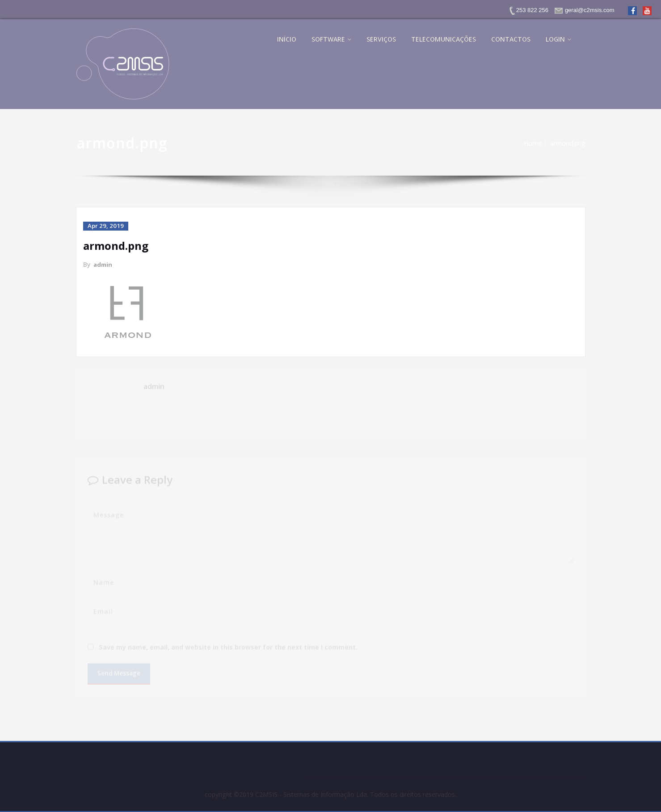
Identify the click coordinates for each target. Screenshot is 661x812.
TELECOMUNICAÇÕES (444, 39)
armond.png (570, 143)
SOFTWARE (331, 39)
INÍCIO (287, 39)
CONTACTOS (511, 39)
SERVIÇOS (381, 39)
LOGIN (558, 39)
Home (533, 143)
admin (103, 264)
